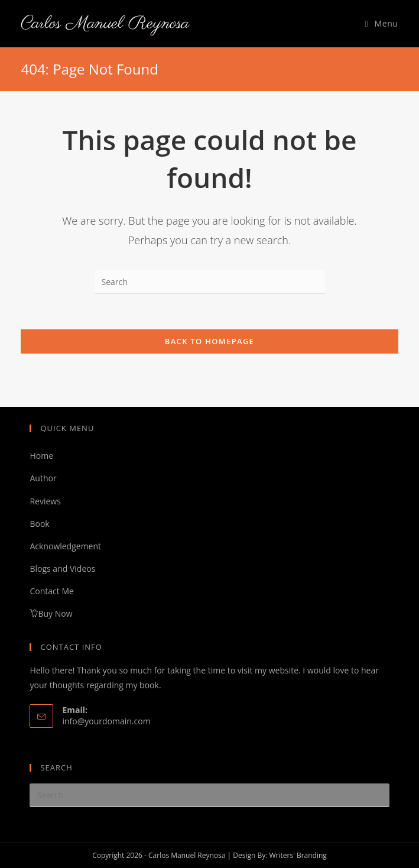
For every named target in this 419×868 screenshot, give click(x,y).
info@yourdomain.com (106, 721)
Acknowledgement (65, 546)
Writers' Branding (298, 855)
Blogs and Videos (62, 569)
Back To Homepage (209, 341)
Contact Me (51, 591)
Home (41, 456)
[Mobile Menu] (382, 24)
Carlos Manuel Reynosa (105, 24)
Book (39, 524)
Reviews (45, 501)
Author (43, 478)
